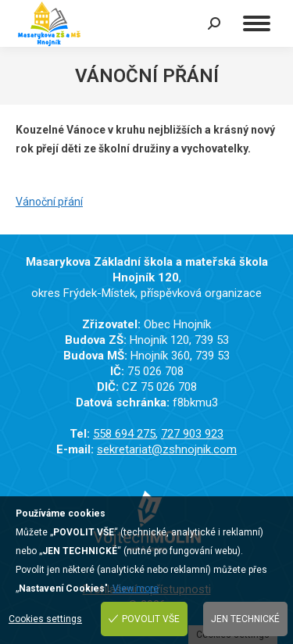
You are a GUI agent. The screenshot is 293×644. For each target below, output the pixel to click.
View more (136, 589)
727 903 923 (192, 434)
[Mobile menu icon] (257, 23)
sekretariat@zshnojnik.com (167, 449)
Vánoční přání (49, 202)
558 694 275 (124, 434)
